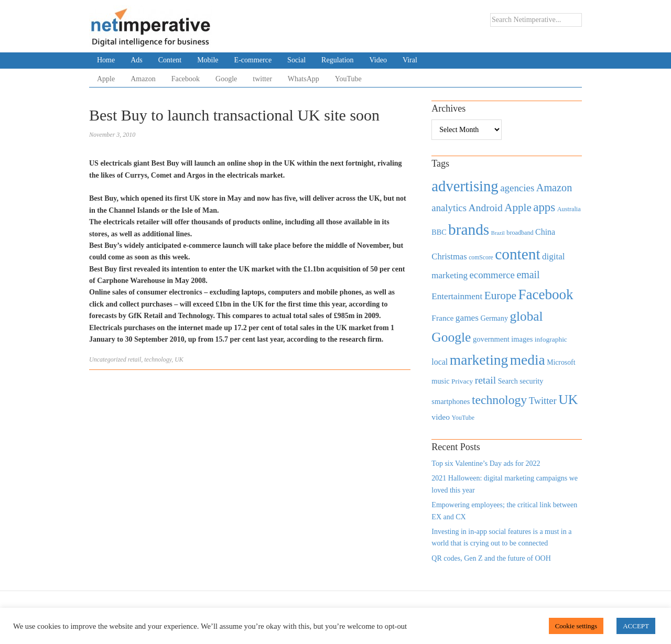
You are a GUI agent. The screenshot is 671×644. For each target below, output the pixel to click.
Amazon (143, 79)
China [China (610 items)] (545, 232)
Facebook (186, 79)
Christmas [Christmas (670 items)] (449, 256)
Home (106, 60)
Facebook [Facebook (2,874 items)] (545, 294)
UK (179, 359)
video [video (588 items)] (441, 417)
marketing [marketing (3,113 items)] (479, 360)
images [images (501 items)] (522, 339)
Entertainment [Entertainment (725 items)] (457, 296)
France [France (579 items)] (442, 318)
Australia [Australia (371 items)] (569, 209)
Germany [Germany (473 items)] (494, 318)
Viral (410, 60)
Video (378, 60)
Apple (106, 79)
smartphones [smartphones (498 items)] (451, 401)
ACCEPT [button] (636, 626)
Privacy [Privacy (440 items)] (462, 381)
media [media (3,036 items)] (528, 360)
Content (170, 60)
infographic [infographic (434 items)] (551, 339)
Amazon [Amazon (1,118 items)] (554, 188)
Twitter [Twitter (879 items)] (543, 401)
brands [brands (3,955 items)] (469, 230)
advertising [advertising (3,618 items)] (465, 186)
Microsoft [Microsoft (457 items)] (561, 362)
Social (296, 60)
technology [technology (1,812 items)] (499, 400)
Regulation (337, 60)
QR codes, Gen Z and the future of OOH (491, 558)
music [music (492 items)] (440, 381)
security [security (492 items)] (531, 381)
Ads (137, 60)
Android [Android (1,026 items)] (485, 208)
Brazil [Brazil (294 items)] (498, 233)
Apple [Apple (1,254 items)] (518, 208)
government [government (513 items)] (491, 339)
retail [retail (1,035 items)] (486, 380)
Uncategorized (108, 359)
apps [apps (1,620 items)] (544, 207)
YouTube (348, 79)
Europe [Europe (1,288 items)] (500, 296)
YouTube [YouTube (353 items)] (463, 418)
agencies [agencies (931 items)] (517, 188)
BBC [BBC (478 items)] (439, 232)
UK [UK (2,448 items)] (568, 400)
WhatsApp (304, 79)
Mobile (208, 60)
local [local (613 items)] (440, 362)
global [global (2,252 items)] (527, 316)
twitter (262, 79)
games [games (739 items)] (467, 318)
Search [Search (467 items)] (508, 381)
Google (226, 79)
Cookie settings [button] (576, 626)
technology (158, 359)
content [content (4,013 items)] (517, 254)
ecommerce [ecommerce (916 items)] (492, 275)
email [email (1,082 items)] (528, 275)
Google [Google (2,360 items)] (451, 337)
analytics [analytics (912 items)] (449, 208)
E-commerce (253, 60)
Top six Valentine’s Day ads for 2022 (486, 463)
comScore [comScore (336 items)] (481, 258)
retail (135, 359)
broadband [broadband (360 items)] (520, 233)
